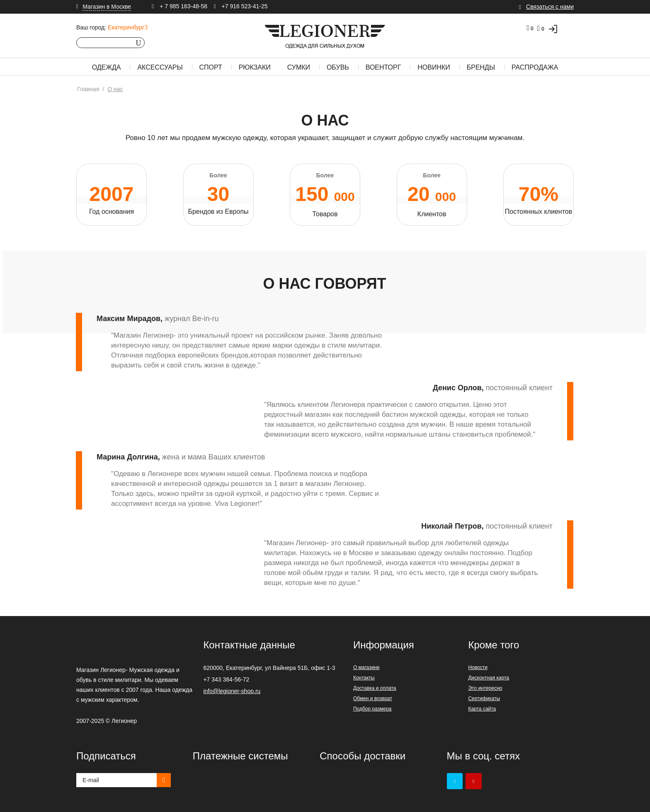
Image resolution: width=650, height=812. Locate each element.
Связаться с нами (550, 7)
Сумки (299, 67)
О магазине (366, 667)
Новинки (434, 67)
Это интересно (485, 688)
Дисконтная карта (489, 678)
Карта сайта (482, 709)
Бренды (481, 67)
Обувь (338, 67)
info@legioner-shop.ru (232, 691)
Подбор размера (372, 709)
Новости (478, 667)
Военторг (383, 67)
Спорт (211, 67)
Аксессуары (160, 67)
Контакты (364, 678)
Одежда (107, 67)
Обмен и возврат (373, 698)
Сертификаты (484, 698)
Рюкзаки (255, 67)
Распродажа (535, 67)
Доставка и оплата (375, 688)
